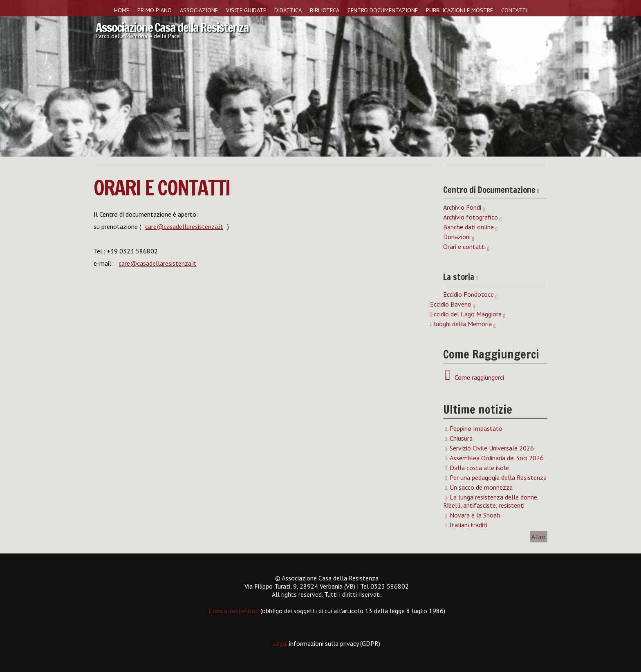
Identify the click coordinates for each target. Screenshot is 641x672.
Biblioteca (325, 10)
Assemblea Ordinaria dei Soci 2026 (497, 458)
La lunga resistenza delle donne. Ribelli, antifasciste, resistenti (491, 501)
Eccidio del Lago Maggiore (327, 314)
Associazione (199, 10)
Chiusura (461, 438)
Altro (539, 537)
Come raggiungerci (478, 377)
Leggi (281, 643)
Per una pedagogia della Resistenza (498, 477)
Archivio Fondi (462, 207)
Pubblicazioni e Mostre (459, 10)
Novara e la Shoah (475, 515)
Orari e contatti (162, 188)
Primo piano (155, 10)
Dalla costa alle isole (479, 468)
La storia (459, 277)
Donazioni (457, 237)
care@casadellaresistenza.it (184, 226)
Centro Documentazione (383, 10)
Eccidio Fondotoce (468, 294)
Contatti (514, 10)
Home (122, 10)
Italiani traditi (468, 525)
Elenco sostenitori (234, 611)
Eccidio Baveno (312, 304)
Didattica (288, 10)
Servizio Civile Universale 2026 (492, 448)
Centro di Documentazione (489, 190)
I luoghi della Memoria (322, 324)
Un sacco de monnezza (481, 487)
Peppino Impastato (476, 428)
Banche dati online (468, 227)
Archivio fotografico (471, 217)
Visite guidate (246, 10)
